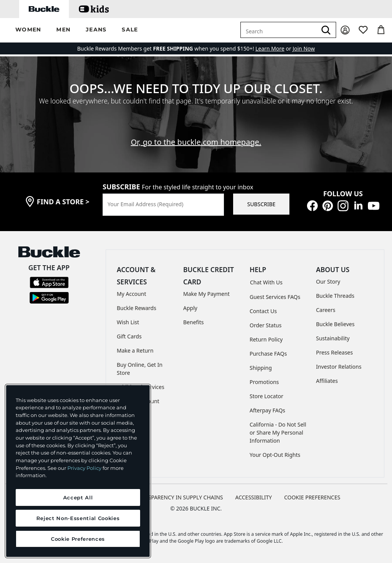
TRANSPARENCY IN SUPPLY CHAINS (179, 497)
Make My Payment (207, 294)
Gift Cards (129, 336)
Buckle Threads (335, 296)
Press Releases (335, 352)
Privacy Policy (84, 468)
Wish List (128, 322)
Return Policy (266, 339)
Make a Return (135, 350)
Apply (190, 308)
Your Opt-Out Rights (275, 455)
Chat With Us (266, 282)
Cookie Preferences (312, 497)
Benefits (194, 322)
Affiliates (327, 381)
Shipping (261, 368)
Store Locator (266, 396)
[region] (78, 471)
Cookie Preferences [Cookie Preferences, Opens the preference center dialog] (78, 539)
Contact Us (263, 311)
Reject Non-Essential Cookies (78, 518)
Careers (326, 310)
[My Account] (345, 30)
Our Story (328, 281)
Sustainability (333, 338)
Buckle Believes (336, 324)
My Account (131, 294)
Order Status (265, 325)
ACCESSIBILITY (254, 497)
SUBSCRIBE (261, 204)
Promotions (264, 382)
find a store (63, 202)
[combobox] (279, 30)
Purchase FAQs (268, 354)
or (274, 48)
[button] (28, 30)
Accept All (78, 497)
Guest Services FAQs (275, 297)
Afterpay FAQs (267, 410)
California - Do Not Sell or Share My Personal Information (278, 433)
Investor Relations (339, 367)
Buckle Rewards (136, 308)
